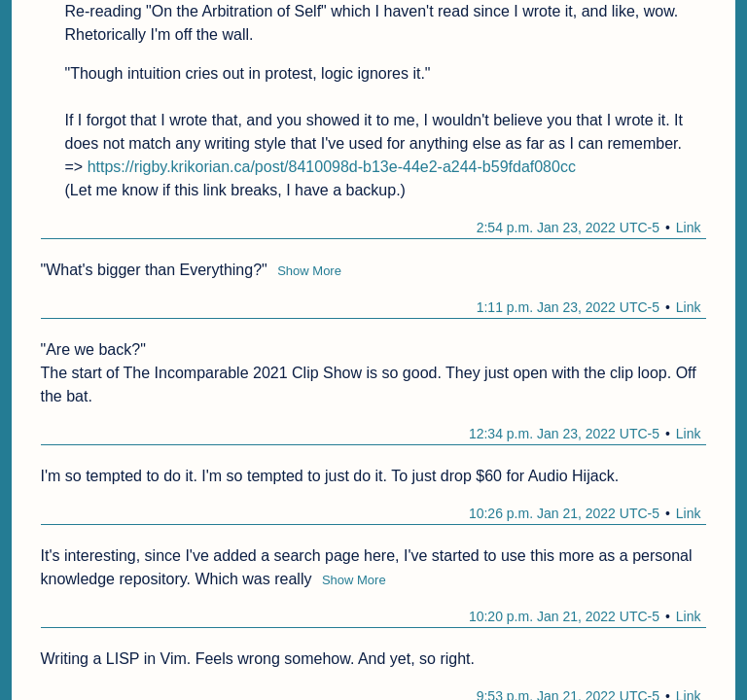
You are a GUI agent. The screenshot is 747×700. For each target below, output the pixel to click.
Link (689, 227)
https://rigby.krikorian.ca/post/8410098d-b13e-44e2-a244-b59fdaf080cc (332, 167)
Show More (309, 271)
